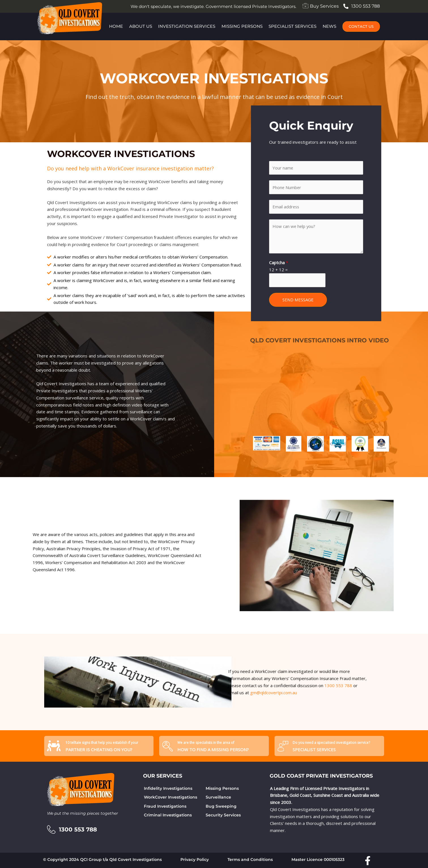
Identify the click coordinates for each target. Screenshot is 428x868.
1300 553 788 (219, 685)
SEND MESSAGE (298, 300)
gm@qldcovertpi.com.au (155, 693)
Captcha (279, 263)
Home (115, 26)
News (330, 26)
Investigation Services (187, 26)
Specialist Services (293, 26)
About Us (140, 26)
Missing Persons (242, 26)
